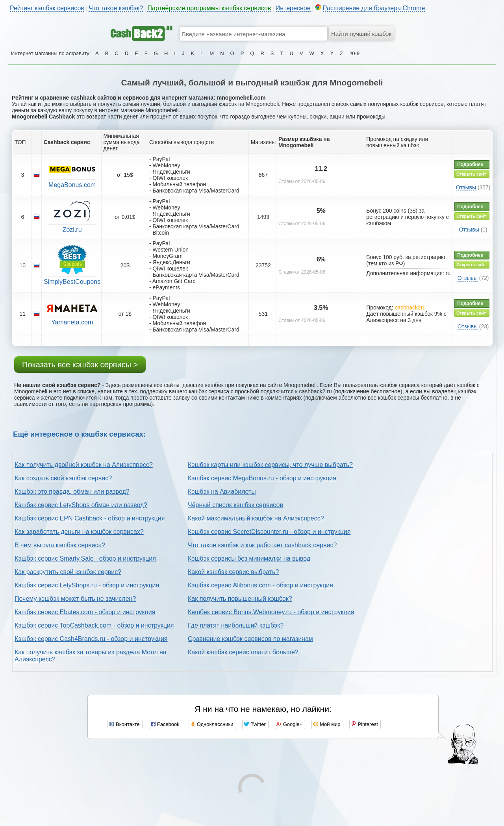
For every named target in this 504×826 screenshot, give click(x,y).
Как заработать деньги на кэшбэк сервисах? (79, 532)
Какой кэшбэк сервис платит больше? (243, 652)
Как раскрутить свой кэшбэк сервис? (68, 572)
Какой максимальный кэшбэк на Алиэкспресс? (256, 518)
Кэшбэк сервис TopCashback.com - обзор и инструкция (94, 625)
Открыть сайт (471, 174)
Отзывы (466, 187)
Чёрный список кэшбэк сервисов (235, 505)
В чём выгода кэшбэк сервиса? (60, 545)
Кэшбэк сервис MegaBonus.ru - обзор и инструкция (262, 478)
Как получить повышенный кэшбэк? (240, 599)
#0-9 (354, 53)
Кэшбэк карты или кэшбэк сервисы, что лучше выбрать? (270, 465)
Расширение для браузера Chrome (374, 8)
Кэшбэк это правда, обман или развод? (72, 492)
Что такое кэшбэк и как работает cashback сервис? (262, 545)
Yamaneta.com (72, 322)
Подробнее (470, 165)
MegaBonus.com (72, 185)
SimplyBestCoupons (72, 282)
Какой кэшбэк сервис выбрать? (233, 572)
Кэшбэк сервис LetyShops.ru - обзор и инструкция (87, 585)
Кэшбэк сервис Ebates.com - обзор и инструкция (85, 612)
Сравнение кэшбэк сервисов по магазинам (250, 639)
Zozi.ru (72, 230)
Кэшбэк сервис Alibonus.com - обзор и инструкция (260, 585)
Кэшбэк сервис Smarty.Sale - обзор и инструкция (85, 558)
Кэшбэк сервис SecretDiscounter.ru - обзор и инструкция (269, 532)
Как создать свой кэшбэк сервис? (63, 478)
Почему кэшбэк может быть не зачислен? (75, 599)
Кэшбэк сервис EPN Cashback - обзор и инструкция (90, 518)
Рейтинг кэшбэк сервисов (47, 8)
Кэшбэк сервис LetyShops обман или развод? (81, 505)
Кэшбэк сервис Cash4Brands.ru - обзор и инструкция (91, 639)
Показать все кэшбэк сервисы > (80, 365)
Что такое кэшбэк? (116, 8)
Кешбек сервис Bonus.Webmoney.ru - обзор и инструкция (271, 612)
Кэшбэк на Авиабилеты (222, 492)
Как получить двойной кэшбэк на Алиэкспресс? (84, 465)
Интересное (293, 8)
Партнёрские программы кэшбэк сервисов (209, 8)
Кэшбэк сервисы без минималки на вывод (249, 558)
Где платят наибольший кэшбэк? (236, 625)
